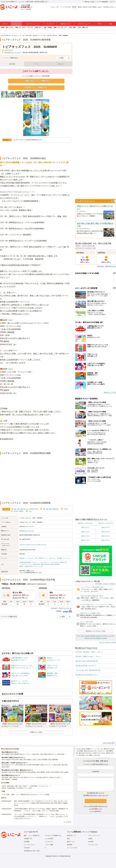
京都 (62, 27)
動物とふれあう (98, 7)
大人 (30, 511)
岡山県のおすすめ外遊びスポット (87, 675)
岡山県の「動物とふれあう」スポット (89, 657)
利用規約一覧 (28, 839)
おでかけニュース (84, 24)
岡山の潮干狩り (44, 777)
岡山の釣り (36, 754)
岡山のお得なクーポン (8, 765)
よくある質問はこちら (96, 809)
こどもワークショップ (26, 564)
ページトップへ (109, 743)
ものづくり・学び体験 (56, 558)
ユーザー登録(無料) (102, 2)
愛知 (40, 27)
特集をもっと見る (110, 392)
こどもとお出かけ (54, 562)
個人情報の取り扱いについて (96, 793)
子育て (100, 24)
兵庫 (65, 27)
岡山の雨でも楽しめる (8, 772)
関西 (55, 27)
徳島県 (87, 638)
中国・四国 (72, 27)
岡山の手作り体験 (17, 760)
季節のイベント (44, 558)
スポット (5, 24)
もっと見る (67, 822)
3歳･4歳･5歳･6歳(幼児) (51, 509)
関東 (17, 27)
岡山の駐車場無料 (34, 765)
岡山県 (99, 636)
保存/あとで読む (89, 2)
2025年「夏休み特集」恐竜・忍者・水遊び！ (15, 786)
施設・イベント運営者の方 (32, 836)
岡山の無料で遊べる (22, 765)
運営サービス (71, 842)
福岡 (87, 27)
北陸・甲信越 (48, 27)
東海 (37, 27)
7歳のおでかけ (106, 536)
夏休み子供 (64, 562)
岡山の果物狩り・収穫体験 (9, 780)
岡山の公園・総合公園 (60, 765)
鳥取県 (87, 636)
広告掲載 (27, 842)
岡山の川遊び (6, 767)
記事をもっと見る (36, 732)
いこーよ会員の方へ (96, 811)
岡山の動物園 (15, 754)
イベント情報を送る (10, 58)
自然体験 (22, 558)
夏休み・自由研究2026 (26, 566)
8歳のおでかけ (85, 540)
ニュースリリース (29, 845)
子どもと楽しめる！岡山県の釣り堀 (88, 670)
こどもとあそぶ (44, 562)
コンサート (35, 562)
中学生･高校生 (19, 511)
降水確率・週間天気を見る (60, 608)
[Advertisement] (36, 446)
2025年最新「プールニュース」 (40, 786)
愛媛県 (99, 638)
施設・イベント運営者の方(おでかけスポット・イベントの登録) (30, 795)
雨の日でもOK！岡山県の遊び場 (87, 661)
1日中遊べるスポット (110, 7)
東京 (20, 27)
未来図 (90, 839)
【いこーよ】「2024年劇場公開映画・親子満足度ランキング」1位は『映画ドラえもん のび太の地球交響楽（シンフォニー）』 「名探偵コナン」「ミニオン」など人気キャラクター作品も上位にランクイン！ (41, 816)
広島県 (105, 636)
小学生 (66, 509)
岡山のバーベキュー (26, 754)
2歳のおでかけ (85, 527)
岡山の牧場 (44, 754)
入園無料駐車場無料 (25, 562)
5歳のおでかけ (106, 532)
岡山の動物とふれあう (30, 760)
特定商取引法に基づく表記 (32, 851)
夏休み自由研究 (55, 564)
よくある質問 (49, 839)
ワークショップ (38, 566)
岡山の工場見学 (6, 760)
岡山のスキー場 (18, 777)
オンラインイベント (33, 24)
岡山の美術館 (55, 772)
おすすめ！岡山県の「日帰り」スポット (89, 652)
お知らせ (60, 64)
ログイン (113, 2)
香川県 (93, 638)
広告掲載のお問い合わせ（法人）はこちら (96, 795)
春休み (80, 7)
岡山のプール (53, 754)
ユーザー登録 (6, 795)
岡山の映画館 (32, 772)
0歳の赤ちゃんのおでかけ (85, 523)
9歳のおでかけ (106, 540)
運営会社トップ (72, 836)
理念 (68, 839)
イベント (16, 24)
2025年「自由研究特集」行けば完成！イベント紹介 (17, 788)
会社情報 (91, 842)
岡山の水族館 (64, 772)
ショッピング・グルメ (32, 558)
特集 (111, 24)
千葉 (28, 27)
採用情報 (70, 845)
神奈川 (24, 27)
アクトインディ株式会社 (89, 832)
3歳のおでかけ (106, 527)
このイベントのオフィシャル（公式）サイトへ (33, 544)
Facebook (27, 848)
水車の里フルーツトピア (26, 531)
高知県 (104, 638)
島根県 (93, 636)
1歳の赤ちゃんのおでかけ (106, 523)
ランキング (50, 24)
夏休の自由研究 (45, 564)
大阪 (59, 27)
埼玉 (32, 27)
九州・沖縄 (81, 27)
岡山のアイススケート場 (31, 777)
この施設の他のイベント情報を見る (36, 81)
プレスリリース (93, 845)
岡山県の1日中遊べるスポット (86, 666)
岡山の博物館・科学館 (43, 772)
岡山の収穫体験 (43, 760)
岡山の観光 (61, 754)
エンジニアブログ (72, 848)
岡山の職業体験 (53, 760)
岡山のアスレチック (47, 765)
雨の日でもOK (88, 7)
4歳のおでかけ (85, 532)
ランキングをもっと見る (108, 642)
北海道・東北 (4, 27)
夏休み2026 (37, 564)
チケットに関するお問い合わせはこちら (96, 806)
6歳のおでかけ (85, 536)
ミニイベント (67, 558)
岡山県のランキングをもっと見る (96, 631)
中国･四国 (80, 636)
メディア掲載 (49, 845)
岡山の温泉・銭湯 (7, 777)
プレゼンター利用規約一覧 (53, 836)
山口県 (111, 636)
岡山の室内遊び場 (21, 772)
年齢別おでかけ (66, 24)
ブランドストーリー (94, 836)
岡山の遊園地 (6, 754)
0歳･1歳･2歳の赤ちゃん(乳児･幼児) (26, 509)
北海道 (11, 27)
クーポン (36, 64)
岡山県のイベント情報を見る (36, 88)
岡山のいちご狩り (55, 777)
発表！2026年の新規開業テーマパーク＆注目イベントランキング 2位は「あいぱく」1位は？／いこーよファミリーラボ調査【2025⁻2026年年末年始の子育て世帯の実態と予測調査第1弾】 (41, 803)
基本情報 (12, 64)
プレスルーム (49, 842)
